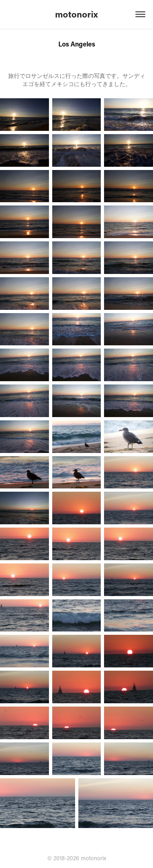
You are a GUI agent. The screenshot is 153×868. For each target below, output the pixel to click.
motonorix (76, 14)
